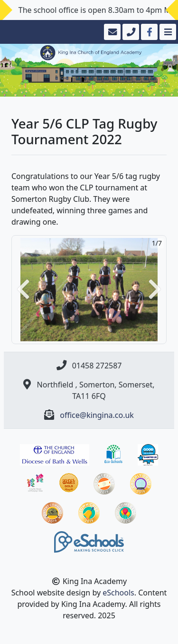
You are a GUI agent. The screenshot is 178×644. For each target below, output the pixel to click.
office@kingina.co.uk (97, 415)
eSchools (118, 593)
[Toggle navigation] (167, 32)
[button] (23, 290)
